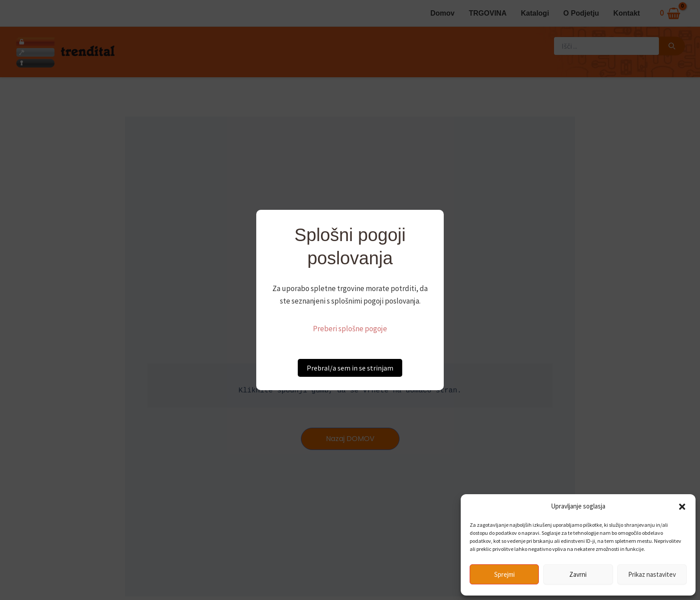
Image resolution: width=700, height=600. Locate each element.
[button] (682, 507)
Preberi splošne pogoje (350, 329)
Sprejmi (504, 574)
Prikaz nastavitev (652, 574)
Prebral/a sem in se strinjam (350, 368)
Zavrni (578, 574)
